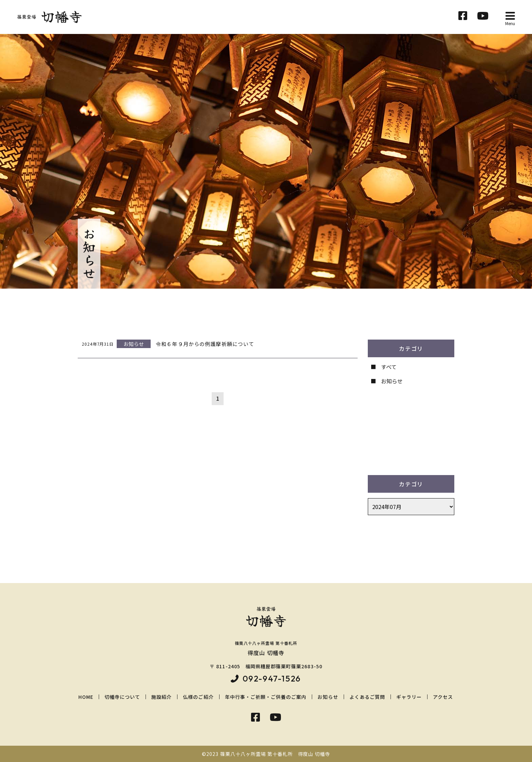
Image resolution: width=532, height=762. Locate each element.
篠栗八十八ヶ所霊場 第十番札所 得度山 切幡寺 (275, 754)
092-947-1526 (272, 678)
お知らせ (392, 381)
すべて (389, 367)
